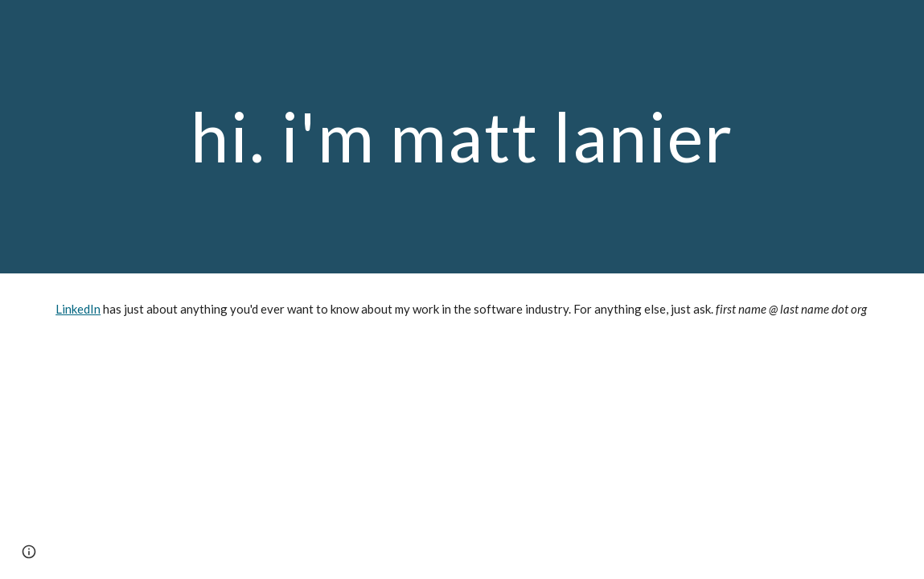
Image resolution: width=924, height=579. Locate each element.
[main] (462, 136)
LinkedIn (78, 309)
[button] (29, 552)
